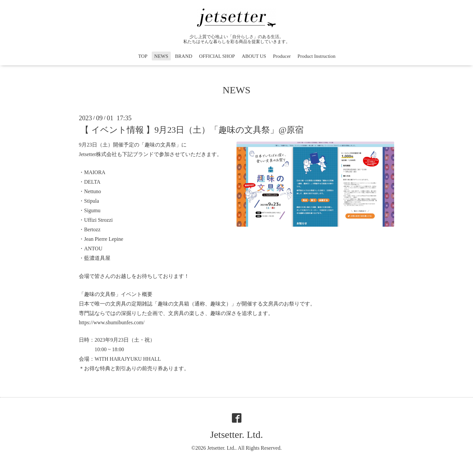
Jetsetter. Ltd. (237, 434)
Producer (282, 56)
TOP (143, 56)
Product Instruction (316, 56)
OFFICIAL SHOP (217, 56)
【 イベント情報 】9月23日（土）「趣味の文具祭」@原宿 (192, 130)
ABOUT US (254, 56)
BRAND (184, 56)
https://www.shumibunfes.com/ (112, 322)
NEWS (161, 56)
